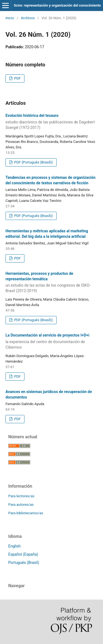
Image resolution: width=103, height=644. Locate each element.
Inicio (10, 18)
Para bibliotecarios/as (26, 513)
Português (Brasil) (24, 563)
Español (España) (23, 554)
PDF (17, 78)
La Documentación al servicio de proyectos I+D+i (51, 341)
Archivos (28, 18)
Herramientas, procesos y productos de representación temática (51, 283)
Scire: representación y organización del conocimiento (57, 5)
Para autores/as (21, 505)
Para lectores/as (21, 496)
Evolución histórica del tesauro (51, 122)
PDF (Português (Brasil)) (33, 162)
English (14, 546)
